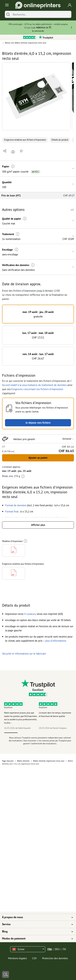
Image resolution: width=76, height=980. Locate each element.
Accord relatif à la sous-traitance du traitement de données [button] (34, 385)
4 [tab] (52, 733)
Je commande (38, 31)
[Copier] (50, 28)
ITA (64, 949)
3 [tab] (38, 733)
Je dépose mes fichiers (38, 423)
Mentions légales (17, 958)
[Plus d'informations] (13, 166)
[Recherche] (41, 14)
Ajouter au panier (38, 458)
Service (36, 924)
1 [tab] (11, 733)
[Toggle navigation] (6, 5)
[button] (36, 96)
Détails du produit (60, 140)
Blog (36, 932)
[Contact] (6, 975)
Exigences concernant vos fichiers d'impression (37, 389)
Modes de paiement (36, 939)
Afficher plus (38, 525)
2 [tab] (24, 733)
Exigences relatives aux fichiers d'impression (25, 140)
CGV (34, 958)
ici (37, 741)
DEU (57, 949)
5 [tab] (65, 733)
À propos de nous (36, 917)
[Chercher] (8, 14)
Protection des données (55, 958)
